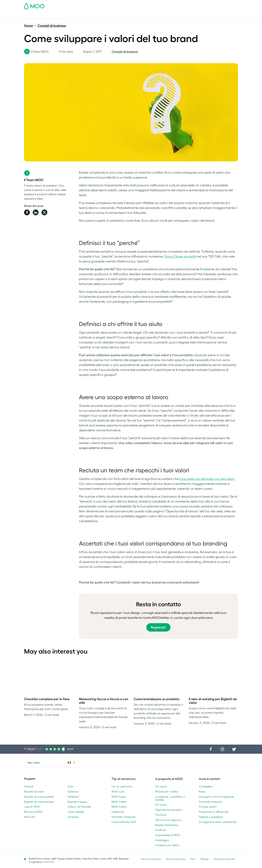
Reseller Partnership (167, 825)
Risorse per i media (166, 792)
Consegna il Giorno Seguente (216, 797)
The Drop (161, 815)
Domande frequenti (210, 802)
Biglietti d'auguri (78, 802)
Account (181, 5)
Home (28, 26)
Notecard (73, 797)
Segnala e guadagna (211, 817)
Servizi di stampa (143, 15)
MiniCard (30, 817)
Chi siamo (161, 786)
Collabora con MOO (167, 845)
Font (193, 859)
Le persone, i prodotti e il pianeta (170, 798)
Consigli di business (52, 26)
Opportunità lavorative (168, 810)
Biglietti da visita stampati (39, 802)
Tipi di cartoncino (122, 786)
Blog (160, 15)
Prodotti (29, 786)
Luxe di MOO (32, 807)
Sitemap (204, 859)
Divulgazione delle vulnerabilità (218, 822)
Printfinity (161, 830)
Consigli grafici (208, 807)
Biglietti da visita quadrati (39, 797)
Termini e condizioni (151, 859)
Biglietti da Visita (34, 15)
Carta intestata (76, 812)
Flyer (92, 15)
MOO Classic (119, 807)
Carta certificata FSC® (124, 822)
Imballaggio (162, 840)
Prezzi (202, 792)
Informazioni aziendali (224, 859)
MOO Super (119, 797)
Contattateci (206, 786)
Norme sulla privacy (176, 859)
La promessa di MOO (168, 835)
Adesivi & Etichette (74, 15)
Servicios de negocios (168, 820)
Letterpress (118, 812)
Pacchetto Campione (160, 5)
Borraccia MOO (33, 812)
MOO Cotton (119, 802)
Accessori (123, 15)
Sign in (193, 5)
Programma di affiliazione (214, 812)
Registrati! (158, 627)
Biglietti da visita (34, 792)
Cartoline (53, 15)
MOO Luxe (118, 792)
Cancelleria (106, 15)
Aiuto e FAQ (174, 15)
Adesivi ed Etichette (79, 807)
